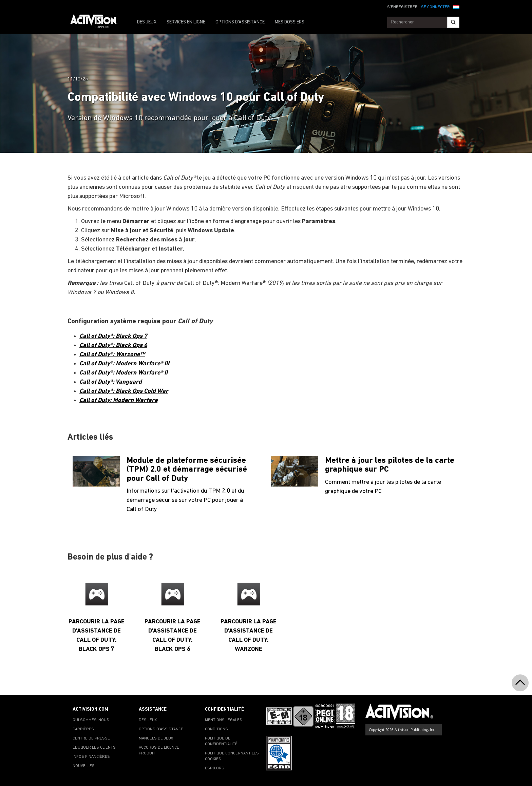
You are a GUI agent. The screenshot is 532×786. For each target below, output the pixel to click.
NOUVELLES (84, 766)
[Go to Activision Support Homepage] (97, 22)
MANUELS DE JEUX (156, 738)
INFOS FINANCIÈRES (91, 757)
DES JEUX (147, 22)
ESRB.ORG (215, 768)
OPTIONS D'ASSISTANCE (240, 22)
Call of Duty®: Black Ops (112, 336)
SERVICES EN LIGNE (186, 22)
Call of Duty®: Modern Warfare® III (124, 364)
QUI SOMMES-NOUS (91, 720)
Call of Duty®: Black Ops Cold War (124, 391)
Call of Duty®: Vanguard (111, 382)
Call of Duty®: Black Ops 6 (113, 345)
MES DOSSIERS (290, 22)
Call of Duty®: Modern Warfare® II (123, 373)
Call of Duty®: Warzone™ (112, 355)
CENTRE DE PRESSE (91, 738)
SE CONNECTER (435, 7)
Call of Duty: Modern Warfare (118, 400)
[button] (456, 6)
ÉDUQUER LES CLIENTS (94, 748)
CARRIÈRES (83, 729)
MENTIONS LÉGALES (224, 720)
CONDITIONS (216, 729)
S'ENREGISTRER (402, 7)
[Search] (453, 22)
